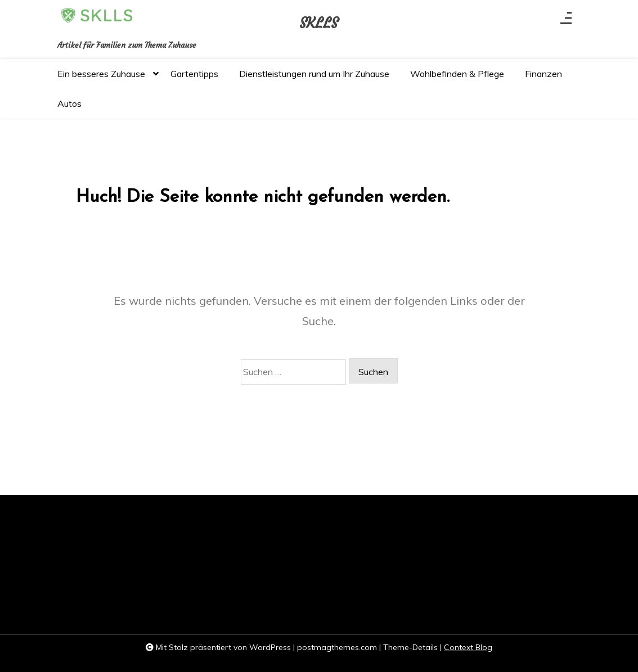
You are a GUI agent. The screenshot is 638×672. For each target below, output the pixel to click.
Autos (69, 103)
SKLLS (319, 24)
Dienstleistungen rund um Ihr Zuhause (314, 74)
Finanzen (543, 74)
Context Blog (468, 647)
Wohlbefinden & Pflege (457, 74)
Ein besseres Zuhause (101, 78)
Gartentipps (194, 74)
